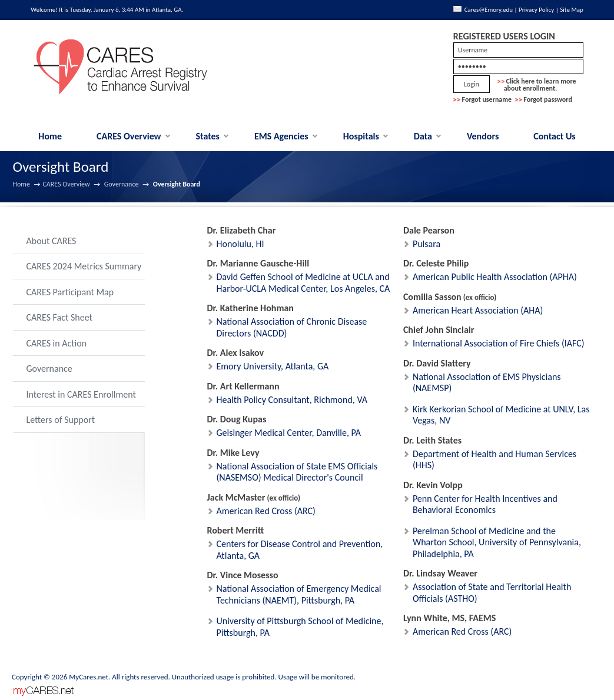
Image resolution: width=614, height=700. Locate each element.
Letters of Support (61, 420)
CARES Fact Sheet (59, 317)
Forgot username (487, 99)
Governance (122, 184)
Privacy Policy (536, 10)
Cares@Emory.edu (489, 10)
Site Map (572, 10)
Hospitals (361, 136)
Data (423, 136)
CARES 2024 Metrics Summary (84, 266)
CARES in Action (57, 343)
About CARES (52, 241)
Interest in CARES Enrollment (81, 394)
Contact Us (554, 136)
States (208, 136)
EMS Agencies (281, 136)
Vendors (483, 136)
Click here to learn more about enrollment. (537, 85)
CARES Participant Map (70, 292)
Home (50, 136)
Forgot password (548, 99)
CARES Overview (129, 136)
